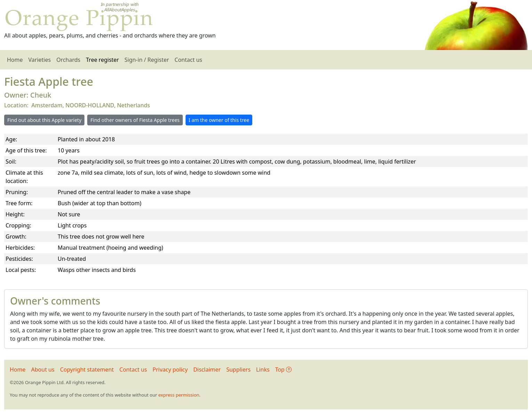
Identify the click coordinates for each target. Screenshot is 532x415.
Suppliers (238, 370)
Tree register (102, 60)
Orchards (68, 60)
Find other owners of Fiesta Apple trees (135, 120)
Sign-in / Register (147, 60)
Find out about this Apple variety (44, 120)
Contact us (188, 60)
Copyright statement (87, 370)
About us (43, 370)
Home (15, 60)
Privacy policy (170, 370)
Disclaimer (207, 370)
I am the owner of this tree (219, 120)
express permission (179, 395)
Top (283, 370)
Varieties (40, 60)
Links (263, 370)
